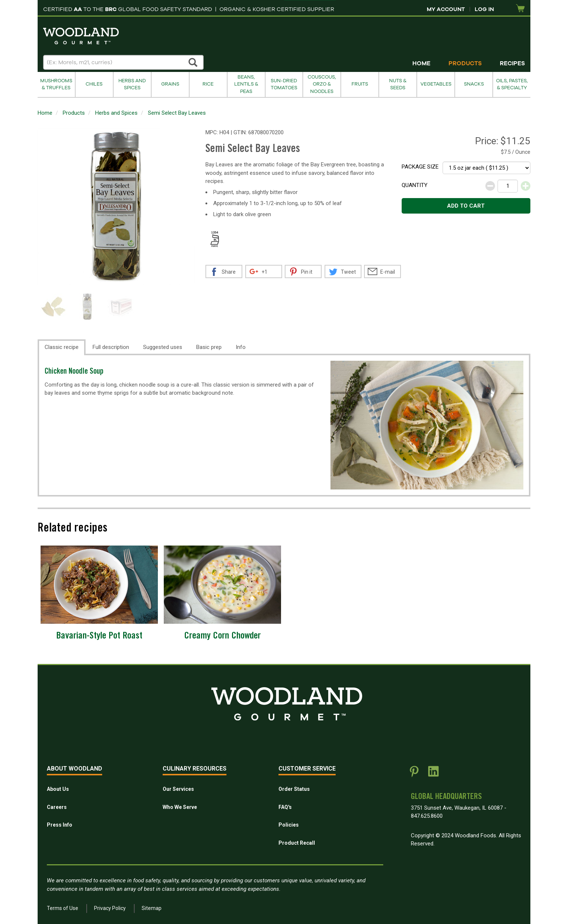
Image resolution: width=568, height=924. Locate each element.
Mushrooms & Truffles (56, 84)
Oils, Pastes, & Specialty (512, 84)
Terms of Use (63, 908)
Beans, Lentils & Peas (246, 84)
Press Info (60, 825)
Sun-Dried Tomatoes (284, 84)
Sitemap (152, 908)
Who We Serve (180, 807)
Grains (170, 84)
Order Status (294, 789)
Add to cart (466, 206)
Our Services (178, 789)
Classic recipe (62, 347)
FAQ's (285, 807)
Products (465, 63)
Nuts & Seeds (398, 84)
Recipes (512, 63)
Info (241, 347)
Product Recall (297, 843)
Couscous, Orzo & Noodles (322, 84)
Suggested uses (163, 347)
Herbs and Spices (132, 84)
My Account (446, 9)
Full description (111, 347)
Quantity (415, 185)
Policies (289, 825)
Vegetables (436, 84)
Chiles (94, 84)
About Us (58, 789)
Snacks (474, 84)
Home (421, 63)
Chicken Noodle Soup (74, 372)
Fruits (360, 84)
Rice (208, 84)
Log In (484, 9)
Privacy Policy (110, 908)
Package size (420, 167)
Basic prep (209, 347)
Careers (57, 807)
